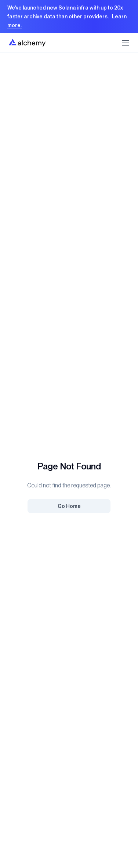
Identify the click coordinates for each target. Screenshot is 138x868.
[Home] (27, 43)
